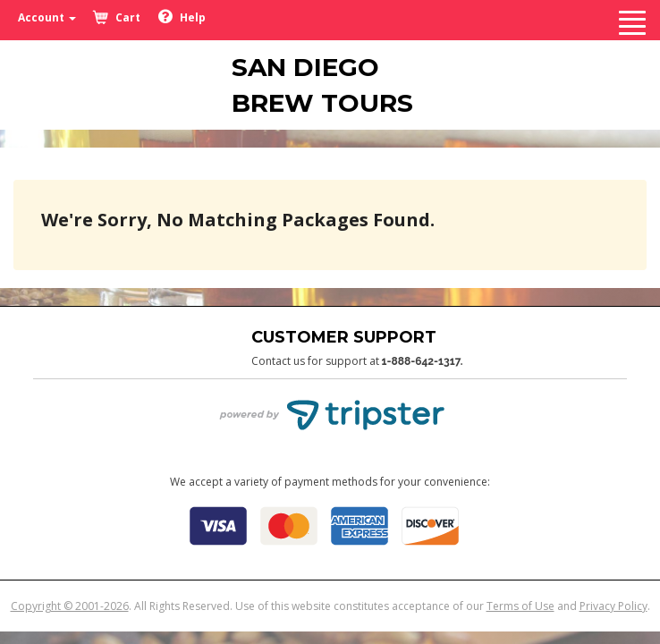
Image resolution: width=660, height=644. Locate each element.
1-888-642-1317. (423, 361)
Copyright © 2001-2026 (70, 606)
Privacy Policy (613, 606)
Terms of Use (520, 606)
